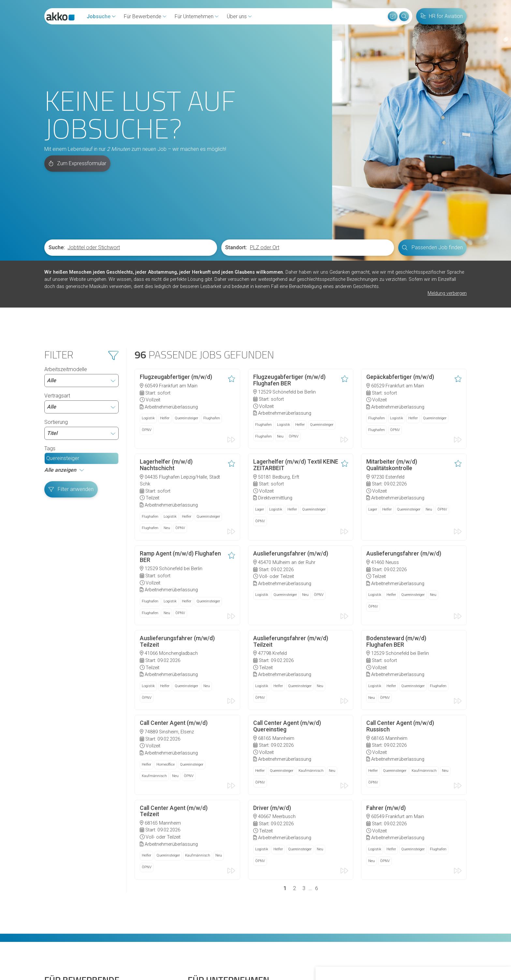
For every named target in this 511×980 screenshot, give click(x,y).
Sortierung (81, 348)
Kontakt (53, 947)
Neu (280, 354)
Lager (260, 425)
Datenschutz (173, 947)
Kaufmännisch (154, 677)
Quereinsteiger (63, 377)
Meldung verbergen (447, 213)
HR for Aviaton (204, 887)
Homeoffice (166, 666)
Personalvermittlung (210, 910)
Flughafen (212, 336)
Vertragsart (81, 322)
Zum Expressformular (78, 83)
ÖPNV (147, 348)
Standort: (236, 167)
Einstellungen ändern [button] (436, 957)
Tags (50, 367)
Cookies (77, 947)
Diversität (55, 921)
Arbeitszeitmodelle (81, 295)
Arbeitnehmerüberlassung (217, 898)
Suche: (57, 167)
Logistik (148, 336)
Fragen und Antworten (69, 910)
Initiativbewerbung (65, 898)
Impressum (206, 947)
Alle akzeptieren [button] (352, 957)
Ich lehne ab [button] (391, 957)
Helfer (165, 336)
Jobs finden (58, 887)
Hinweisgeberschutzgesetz (123, 947)
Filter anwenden (71, 408)
